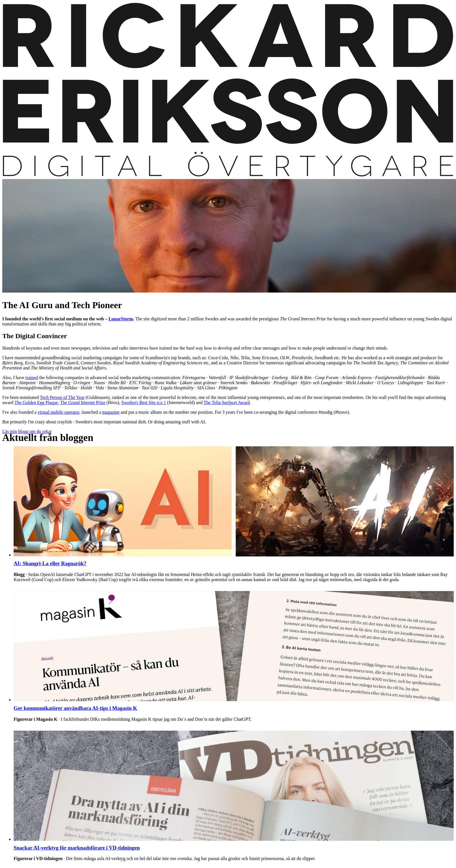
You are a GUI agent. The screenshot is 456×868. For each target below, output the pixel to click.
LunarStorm (121, 319)
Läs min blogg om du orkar (27, 431)
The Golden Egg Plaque (36, 403)
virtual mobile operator (59, 412)
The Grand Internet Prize (83, 403)
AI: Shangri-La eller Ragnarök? (50, 563)
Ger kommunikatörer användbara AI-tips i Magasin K (75, 708)
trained (32, 378)
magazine (111, 412)
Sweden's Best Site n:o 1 (144, 403)
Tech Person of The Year (62, 397)
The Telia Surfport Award (227, 403)
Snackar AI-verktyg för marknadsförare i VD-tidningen (77, 848)
